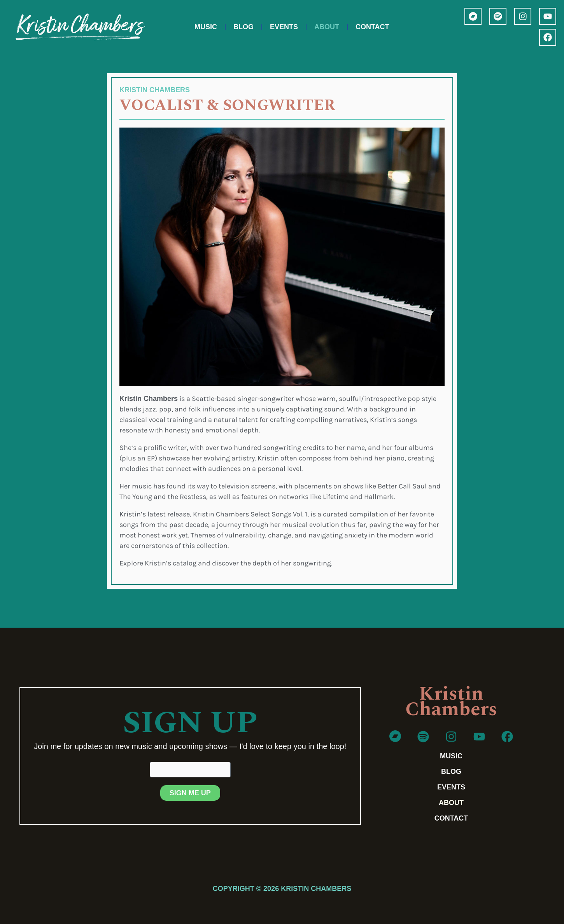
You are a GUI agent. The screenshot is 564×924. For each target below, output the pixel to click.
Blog (243, 27)
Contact (372, 27)
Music (206, 27)
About (327, 27)
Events (284, 27)
